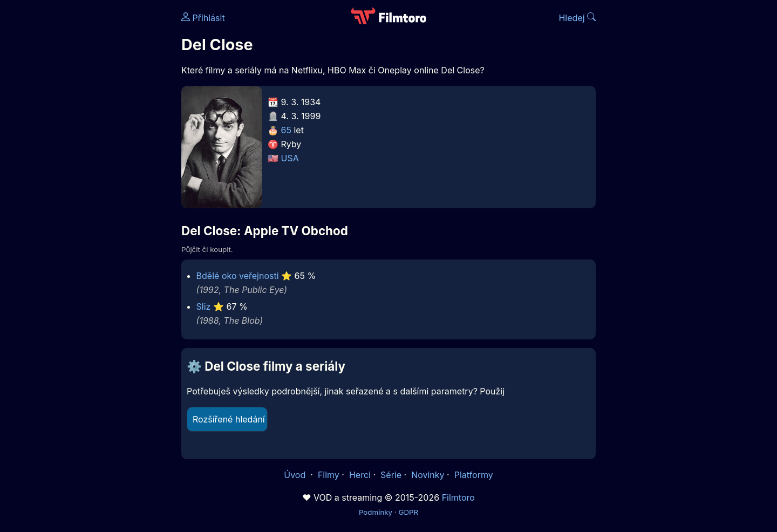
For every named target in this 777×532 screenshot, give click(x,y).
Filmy (329, 475)
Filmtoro (458, 497)
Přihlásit (203, 18)
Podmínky (376, 512)
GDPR (408, 512)
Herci (360, 475)
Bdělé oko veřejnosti (238, 276)
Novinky (428, 475)
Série (391, 475)
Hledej (577, 18)
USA (290, 158)
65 (286, 130)
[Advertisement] (103, 166)
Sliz (204, 306)
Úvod (296, 475)
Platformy (474, 475)
